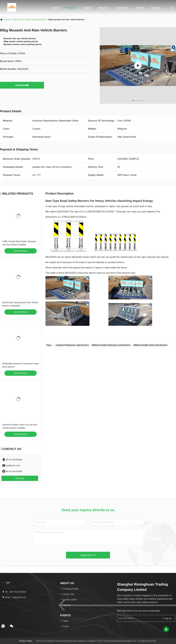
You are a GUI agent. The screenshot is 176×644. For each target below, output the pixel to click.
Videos (87, 8)
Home (55, 8)
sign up (167, 618)
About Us (103, 8)
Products (71, 8)
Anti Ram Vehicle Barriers (34, 20)
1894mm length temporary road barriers (111, 345)
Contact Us (122, 8)
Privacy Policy (26, 641)
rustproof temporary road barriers (72, 345)
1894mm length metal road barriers (150, 345)
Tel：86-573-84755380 (14, 592)
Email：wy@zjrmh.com (14, 597)
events (140, 8)
